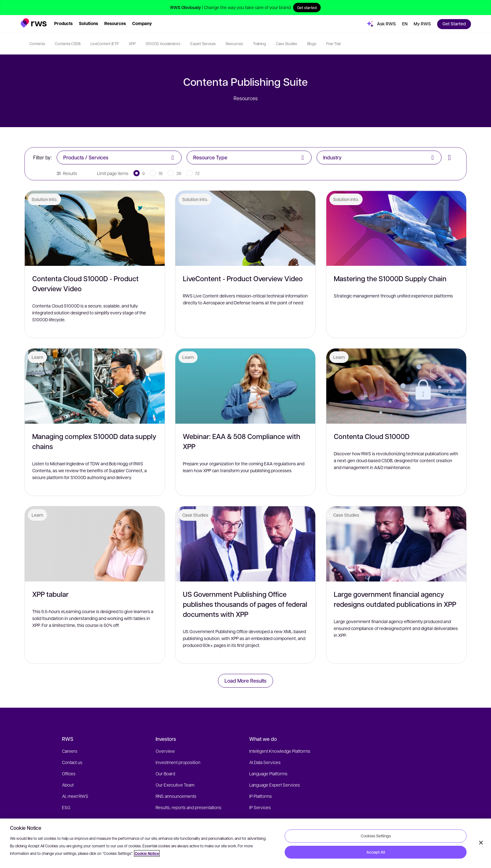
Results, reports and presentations (189, 807)
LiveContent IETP (105, 44)
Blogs (312, 44)
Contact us (72, 762)
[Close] (481, 843)
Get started (307, 8)
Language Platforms (268, 773)
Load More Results (246, 681)
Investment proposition (178, 762)
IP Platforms (261, 796)
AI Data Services (265, 762)
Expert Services (203, 44)
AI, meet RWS (75, 796)
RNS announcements (176, 796)
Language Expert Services (275, 785)
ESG (66, 807)
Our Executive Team (175, 785)
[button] (34, 23)
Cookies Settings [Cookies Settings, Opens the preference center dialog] (376, 836)
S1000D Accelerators (163, 44)
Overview (165, 751)
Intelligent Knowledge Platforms (280, 751)
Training (259, 44)
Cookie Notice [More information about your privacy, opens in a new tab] (147, 853)
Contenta (37, 44)
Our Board (165, 773)
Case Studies (287, 44)
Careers (70, 751)
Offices (69, 773)
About (68, 785)
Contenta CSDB (68, 44)
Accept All (376, 852)
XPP (132, 44)
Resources (234, 44)
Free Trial (333, 44)
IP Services (260, 807)
